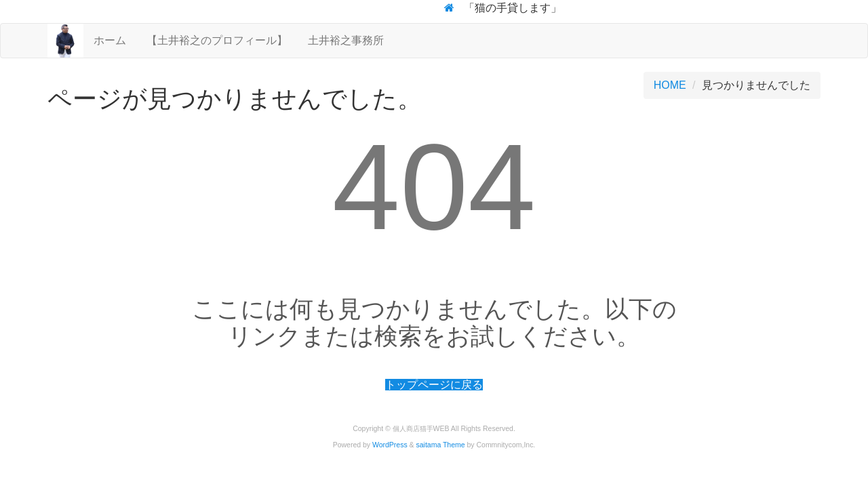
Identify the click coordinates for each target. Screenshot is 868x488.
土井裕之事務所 (346, 40)
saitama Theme (441, 445)
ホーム (110, 40)
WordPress (390, 445)
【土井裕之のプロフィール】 (217, 40)
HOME (670, 85)
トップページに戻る (434, 385)
